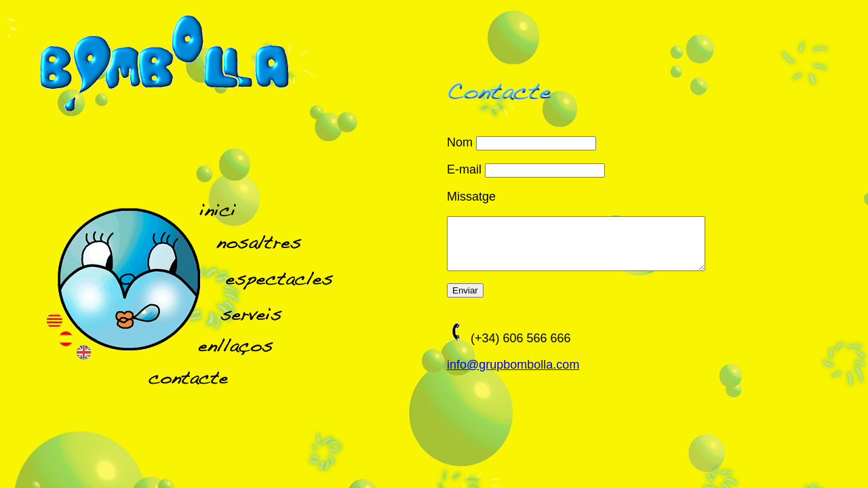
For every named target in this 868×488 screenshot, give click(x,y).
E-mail (464, 169)
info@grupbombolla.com (513, 375)
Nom (460, 142)
